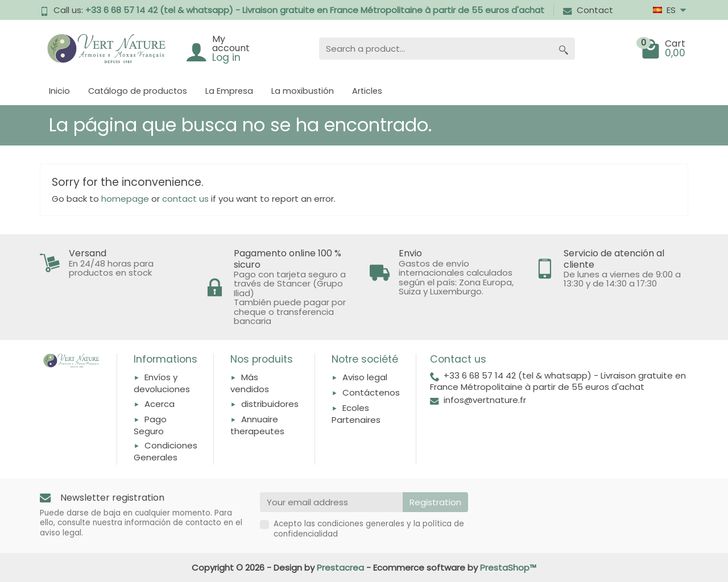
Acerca (160, 404)
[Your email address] (332, 502)
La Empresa (229, 91)
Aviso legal (365, 377)
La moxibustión (303, 91)
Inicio (59, 91)
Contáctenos (371, 392)
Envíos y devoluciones (162, 383)
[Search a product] (436, 49)
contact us (185, 199)
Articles (367, 91)
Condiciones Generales (166, 451)
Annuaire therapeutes (257, 425)
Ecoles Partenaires (356, 414)
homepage (125, 199)
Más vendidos (250, 383)
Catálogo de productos (138, 91)
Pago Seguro (150, 425)
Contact (588, 10)
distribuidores (270, 404)
